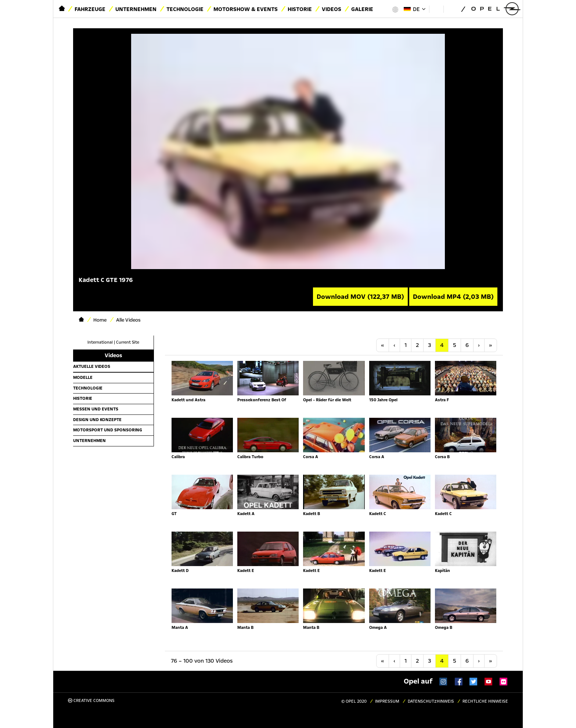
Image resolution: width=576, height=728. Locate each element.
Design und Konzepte (97, 420)
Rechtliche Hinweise (485, 701)
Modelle (83, 377)
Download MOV (360, 297)
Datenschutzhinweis (431, 701)
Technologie (185, 9)
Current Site (128, 342)
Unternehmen (136, 9)
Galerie (362, 9)
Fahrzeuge (90, 9)
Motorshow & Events (246, 9)
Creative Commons (91, 701)
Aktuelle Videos (92, 366)
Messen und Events (96, 409)
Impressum (387, 701)
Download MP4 (453, 297)
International (100, 342)
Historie (300, 9)
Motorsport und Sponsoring (108, 430)
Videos (332, 9)
